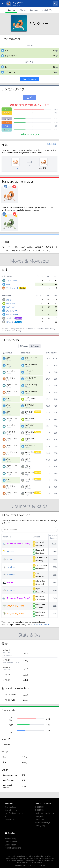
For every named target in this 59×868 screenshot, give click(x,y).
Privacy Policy (10, 839)
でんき (7, 113)
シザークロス (11, 303)
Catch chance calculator (45, 813)
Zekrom (8, 582)
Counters (34, 10)
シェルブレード (12, 314)
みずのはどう (11, 307)
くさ (7, 109)
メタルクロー (11, 281)
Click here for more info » (42, 624)
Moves (23, 10)
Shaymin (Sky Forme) (13, 606)
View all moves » (30, 79)
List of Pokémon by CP (14, 813)
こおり (7, 130)
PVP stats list (10, 819)
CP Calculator (40, 819)
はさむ (9, 300)
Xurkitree (9, 559)
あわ (7, 50)
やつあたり (14, 318)
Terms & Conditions (13, 848)
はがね (7, 119)
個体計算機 (39, 807)
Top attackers (10, 807)
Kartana (8, 551)
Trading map (40, 825)
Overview (12, 10)
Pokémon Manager (43, 822)
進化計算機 (39, 810)
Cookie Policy (10, 845)
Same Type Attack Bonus (46, 329)
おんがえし (14, 322)
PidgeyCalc (39, 816)
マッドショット (16, 288)
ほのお (7, 122)
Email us (12, 833)
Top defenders (11, 810)
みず (7, 126)
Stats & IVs (47, 10)
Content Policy (11, 842)
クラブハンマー (11, 56)
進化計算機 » (52, 144)
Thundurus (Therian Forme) (16, 544)
